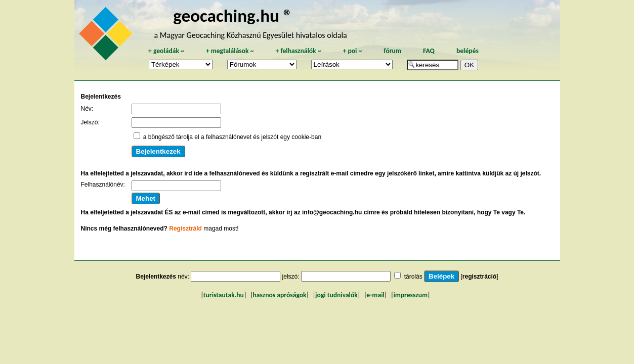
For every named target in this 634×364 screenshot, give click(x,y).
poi (352, 51)
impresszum (410, 295)
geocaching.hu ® (233, 15)
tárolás (413, 277)
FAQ (429, 51)
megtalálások (230, 51)
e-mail (375, 295)
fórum (392, 51)
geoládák (166, 51)
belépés (468, 51)
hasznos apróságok (279, 295)
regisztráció (479, 277)
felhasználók (298, 51)
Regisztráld (185, 229)
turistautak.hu (224, 295)
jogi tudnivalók (336, 295)
